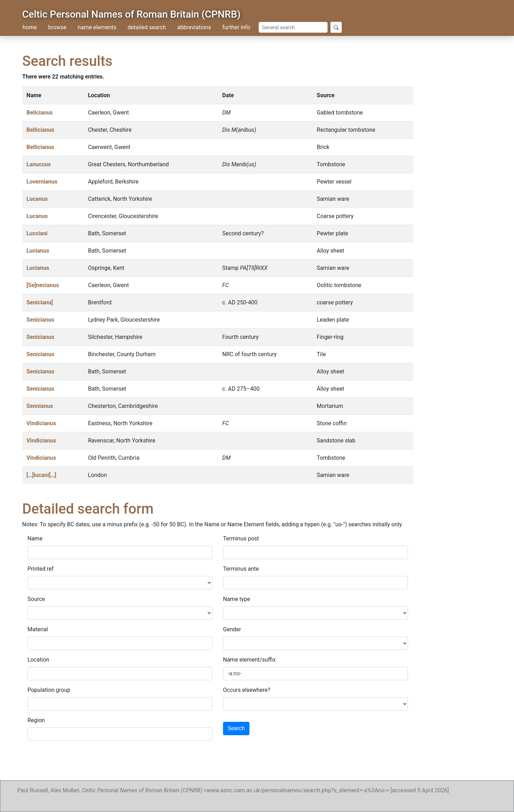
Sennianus (40, 406)
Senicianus (40, 320)
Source (36, 599)
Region (36, 720)
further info (236, 27)
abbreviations (194, 27)
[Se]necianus (43, 285)
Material (38, 629)
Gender (232, 629)
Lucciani (37, 233)
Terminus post (241, 538)
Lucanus (37, 199)
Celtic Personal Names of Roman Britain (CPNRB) (131, 14)
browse (57, 27)
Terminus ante (241, 569)
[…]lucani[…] (41, 475)
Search (236, 728)
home (30, 27)
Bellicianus (40, 130)
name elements (97, 27)
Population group (49, 690)
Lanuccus (39, 164)
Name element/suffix (249, 660)
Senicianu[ (40, 302)
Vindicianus (41, 423)
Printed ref (41, 569)
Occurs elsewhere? (247, 690)
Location (38, 660)
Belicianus (40, 113)
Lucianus (38, 251)
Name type (237, 599)
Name (35, 538)
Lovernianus (42, 182)
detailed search (147, 27)
